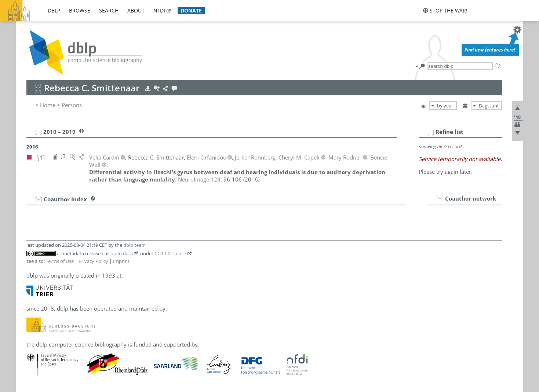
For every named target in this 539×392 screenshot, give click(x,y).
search (109, 10)
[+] (440, 198)
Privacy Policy (93, 261)
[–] (431, 132)
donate (191, 10)
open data (122, 253)
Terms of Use (60, 261)
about (136, 10)
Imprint (121, 261)
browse (80, 10)
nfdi (159, 10)
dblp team (134, 245)
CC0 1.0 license (170, 253)
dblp (54, 10)
